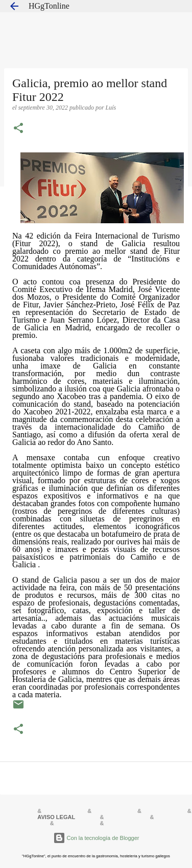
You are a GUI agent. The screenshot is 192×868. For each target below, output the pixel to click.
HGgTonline (49, 6)
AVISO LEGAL (56, 817)
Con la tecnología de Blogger (96, 838)
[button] (18, 129)
